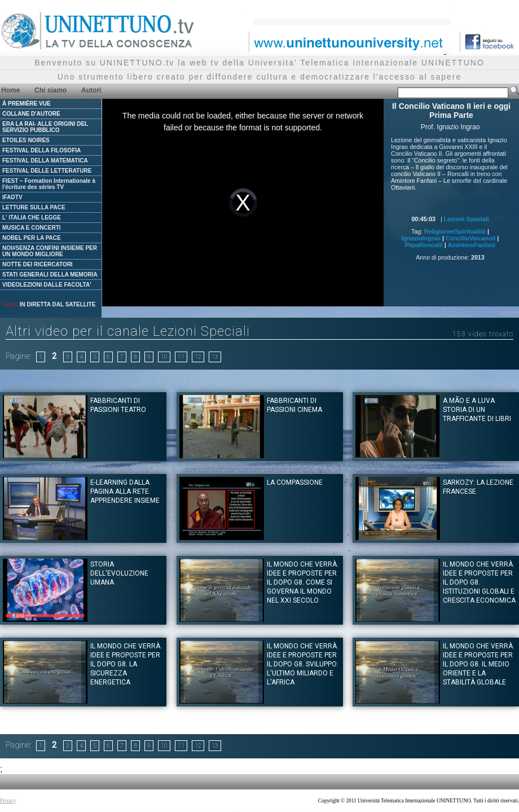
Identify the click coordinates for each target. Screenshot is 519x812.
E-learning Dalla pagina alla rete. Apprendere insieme (125, 491)
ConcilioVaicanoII (470, 238)
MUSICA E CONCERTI (32, 228)
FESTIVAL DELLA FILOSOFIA (41, 150)
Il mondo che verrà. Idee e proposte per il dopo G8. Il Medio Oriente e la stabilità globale (479, 664)
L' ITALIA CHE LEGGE (32, 218)
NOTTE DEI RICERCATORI (38, 264)
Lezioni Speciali (467, 219)
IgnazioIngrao (421, 238)
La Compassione (295, 482)
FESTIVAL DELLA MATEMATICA (45, 161)
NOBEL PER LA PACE (32, 238)
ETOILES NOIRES (26, 140)
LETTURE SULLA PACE (34, 207)
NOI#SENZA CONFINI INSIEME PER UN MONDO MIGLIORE (50, 251)
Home (10, 90)
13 (215, 357)
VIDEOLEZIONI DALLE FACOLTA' (47, 285)
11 (181, 357)
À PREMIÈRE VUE (27, 104)
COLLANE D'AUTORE (31, 114)
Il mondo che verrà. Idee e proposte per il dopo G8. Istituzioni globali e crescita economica (479, 582)
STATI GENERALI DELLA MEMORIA (50, 275)
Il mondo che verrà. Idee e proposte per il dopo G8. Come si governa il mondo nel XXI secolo (303, 582)
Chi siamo (50, 90)
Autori (91, 90)
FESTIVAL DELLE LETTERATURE (47, 171)
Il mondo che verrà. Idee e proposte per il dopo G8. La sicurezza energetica (126, 664)
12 (198, 357)
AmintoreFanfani (471, 245)
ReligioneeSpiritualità (455, 231)
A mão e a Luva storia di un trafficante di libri (477, 410)
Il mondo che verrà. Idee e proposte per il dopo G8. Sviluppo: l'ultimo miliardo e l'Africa (303, 664)
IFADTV (12, 197)
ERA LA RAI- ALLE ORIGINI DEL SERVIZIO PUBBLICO (45, 127)
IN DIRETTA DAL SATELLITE (49, 304)
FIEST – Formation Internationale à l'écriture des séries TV (49, 184)
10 (164, 357)
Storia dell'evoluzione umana (119, 573)
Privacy (8, 801)
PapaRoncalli (424, 245)
